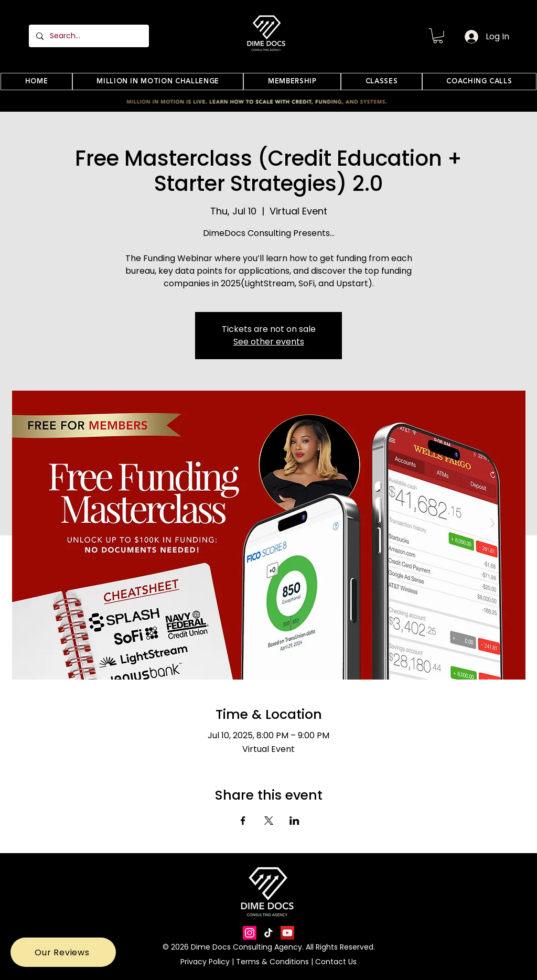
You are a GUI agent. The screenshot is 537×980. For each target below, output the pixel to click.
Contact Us (335, 962)
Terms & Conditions (273, 962)
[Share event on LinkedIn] (294, 821)
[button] (438, 36)
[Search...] (88, 36)
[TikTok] (268, 933)
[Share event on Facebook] (243, 821)
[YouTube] (287, 933)
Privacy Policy (206, 962)
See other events (269, 342)
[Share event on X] (269, 821)
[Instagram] (250, 933)
